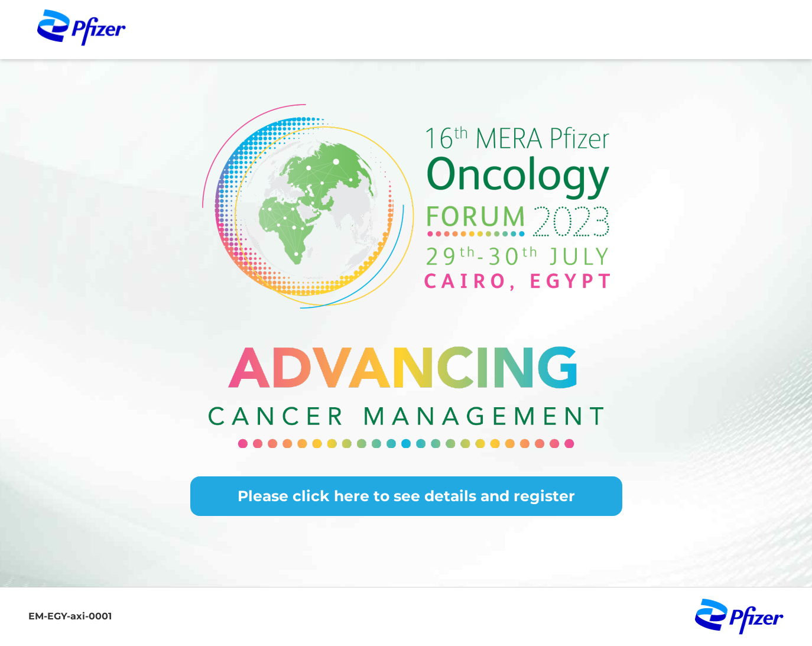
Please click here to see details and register (406, 496)
